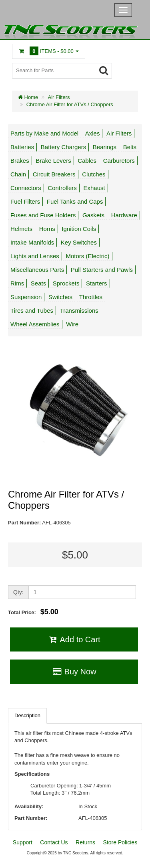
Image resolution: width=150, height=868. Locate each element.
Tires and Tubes (32, 311)
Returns (85, 842)
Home (28, 97)
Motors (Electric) (87, 256)
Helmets (21, 229)
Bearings (105, 147)
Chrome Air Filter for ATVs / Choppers (70, 104)
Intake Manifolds (32, 242)
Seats (38, 283)
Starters (97, 283)
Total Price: (33, 612)
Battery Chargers (63, 147)
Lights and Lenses (35, 256)
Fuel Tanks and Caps (75, 201)
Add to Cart (74, 639)
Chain (18, 174)
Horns (47, 229)
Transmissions (79, 311)
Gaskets (93, 215)
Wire (72, 324)
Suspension (26, 297)
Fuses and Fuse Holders (43, 215)
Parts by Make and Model (44, 133)
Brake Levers (53, 161)
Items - (49, 51)
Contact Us (54, 842)
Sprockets (66, 283)
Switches (60, 297)
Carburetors (119, 161)
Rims (17, 283)
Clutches (94, 174)
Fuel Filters (25, 201)
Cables (87, 161)
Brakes (20, 161)
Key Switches (79, 242)
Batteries (22, 147)
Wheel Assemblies (35, 324)
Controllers (62, 188)
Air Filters (59, 97)
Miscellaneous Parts (37, 270)
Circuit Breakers (54, 174)
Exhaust (94, 188)
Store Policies (120, 842)
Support (23, 842)
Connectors (26, 188)
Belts (130, 147)
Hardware (124, 215)
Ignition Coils (79, 229)
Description (27, 715)
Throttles (91, 297)
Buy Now (74, 672)
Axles (93, 133)
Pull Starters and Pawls (102, 270)
